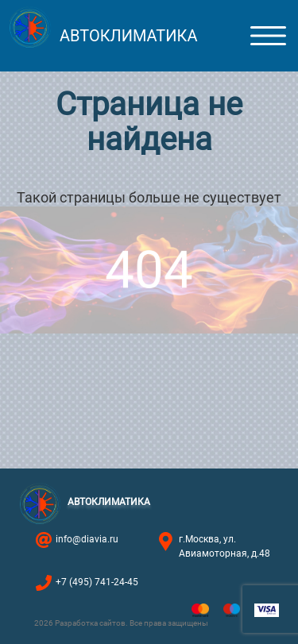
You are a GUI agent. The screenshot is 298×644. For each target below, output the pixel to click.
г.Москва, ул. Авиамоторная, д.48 (224, 546)
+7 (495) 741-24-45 (97, 582)
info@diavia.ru (87, 539)
